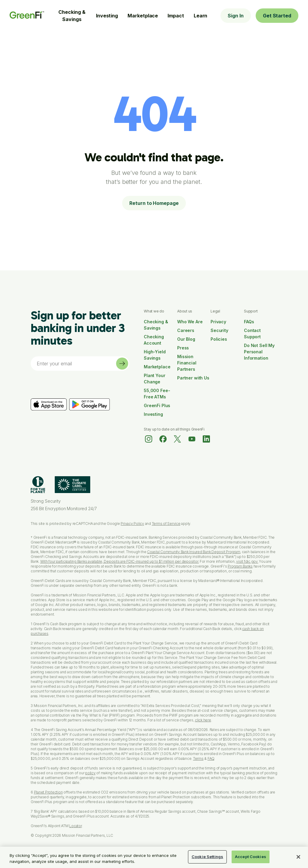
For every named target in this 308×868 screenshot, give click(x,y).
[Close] (298, 857)
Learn (201, 16)
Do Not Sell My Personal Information (259, 352)
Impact (176, 16)
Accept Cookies (251, 857)
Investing (107, 16)
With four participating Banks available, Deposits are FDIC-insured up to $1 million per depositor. (120, 561)
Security (219, 330)
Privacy (218, 322)
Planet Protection (48, 792)
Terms (198, 758)
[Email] (73, 364)
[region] (154, 857)
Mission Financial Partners (187, 363)
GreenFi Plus (157, 405)
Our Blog (186, 339)
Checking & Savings (72, 16)
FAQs (249, 322)
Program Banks (240, 566)
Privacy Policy (132, 524)
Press (183, 348)
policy (90, 773)
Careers (186, 330)
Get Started (277, 16)
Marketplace (143, 16)
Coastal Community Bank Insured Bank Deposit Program (194, 552)
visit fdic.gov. (247, 561)
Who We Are (190, 322)
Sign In (236, 16)
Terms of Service (166, 524)
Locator (75, 826)
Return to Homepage (154, 203)
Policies (219, 339)
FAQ (211, 758)
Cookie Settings (207, 857)
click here (203, 720)
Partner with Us (193, 378)
